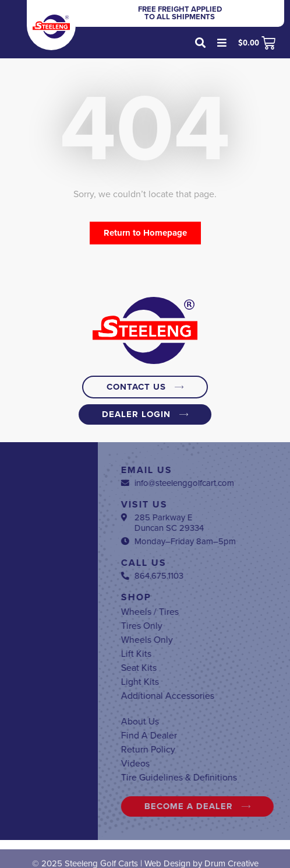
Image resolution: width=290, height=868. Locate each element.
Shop (217, 597)
